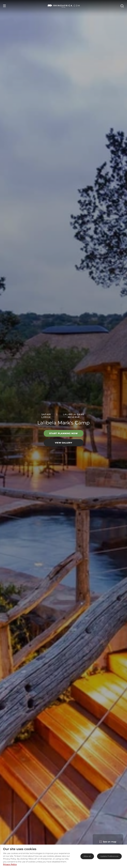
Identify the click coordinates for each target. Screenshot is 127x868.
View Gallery (64, 443)
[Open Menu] (4, 6)
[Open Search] (122, 6)
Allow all (87, 856)
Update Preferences (109, 856)
